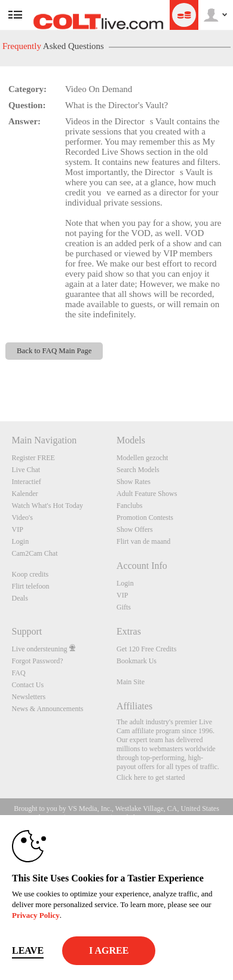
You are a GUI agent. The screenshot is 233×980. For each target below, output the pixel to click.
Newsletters (29, 697)
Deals (20, 598)
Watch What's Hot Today (48, 506)
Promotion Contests (145, 517)
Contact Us (28, 685)
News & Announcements (48, 709)
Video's (22, 517)
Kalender (25, 494)
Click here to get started (151, 777)
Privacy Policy (36, 915)
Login (21, 541)
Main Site (131, 682)
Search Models (138, 470)
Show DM (0, 377)
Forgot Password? (38, 661)
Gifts (124, 607)
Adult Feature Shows (147, 494)
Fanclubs (129, 506)
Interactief (27, 482)
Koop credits (30, 574)
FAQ (19, 673)
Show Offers (135, 529)
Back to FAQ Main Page (54, 351)
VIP (18, 529)
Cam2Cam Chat (35, 553)
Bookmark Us (137, 661)
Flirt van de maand (143, 541)
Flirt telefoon (31, 586)
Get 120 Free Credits (146, 649)
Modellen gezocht (142, 458)
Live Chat (26, 470)
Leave (28, 950)
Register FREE (33, 458)
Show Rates (134, 482)
